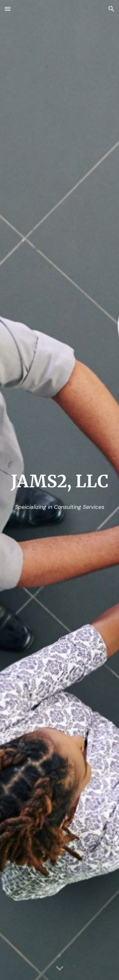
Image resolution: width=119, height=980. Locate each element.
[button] (8, 9)
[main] (60, 482)
